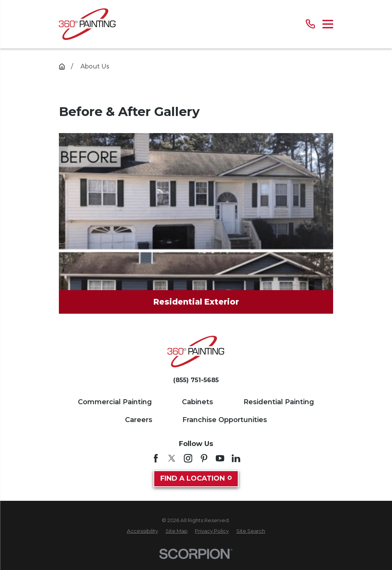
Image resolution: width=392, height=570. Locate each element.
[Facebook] (156, 458)
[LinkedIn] (236, 458)
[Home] (87, 24)
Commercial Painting (115, 402)
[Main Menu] (328, 24)
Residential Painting (279, 402)
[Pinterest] (204, 458)
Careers (139, 420)
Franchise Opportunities (225, 420)
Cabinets (198, 402)
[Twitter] (172, 458)
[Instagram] (188, 458)
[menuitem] (142, 531)
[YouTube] (220, 458)
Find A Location (196, 478)
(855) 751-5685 (196, 380)
